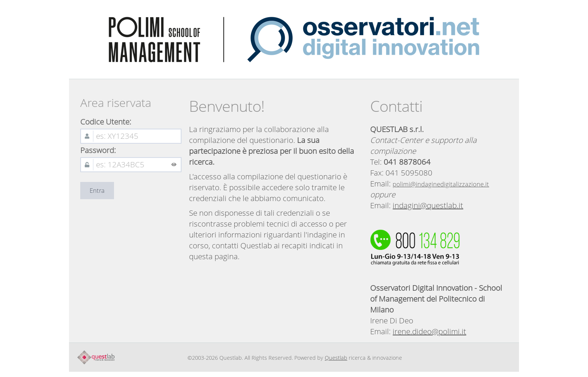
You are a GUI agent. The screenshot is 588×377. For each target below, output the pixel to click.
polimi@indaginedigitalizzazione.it (441, 184)
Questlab (336, 358)
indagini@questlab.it (428, 205)
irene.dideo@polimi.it (429, 331)
